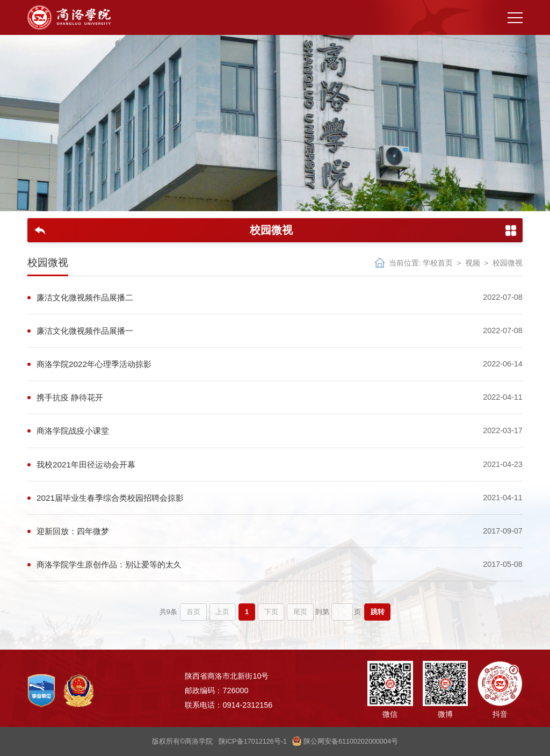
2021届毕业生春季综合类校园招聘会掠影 (110, 498)
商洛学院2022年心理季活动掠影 (94, 364)
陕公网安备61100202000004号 (345, 741)
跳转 (378, 612)
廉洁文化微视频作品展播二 (85, 297)
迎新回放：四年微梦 (73, 531)
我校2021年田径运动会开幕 (86, 465)
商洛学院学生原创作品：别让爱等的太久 (109, 564)
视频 (473, 263)
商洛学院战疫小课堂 (73, 431)
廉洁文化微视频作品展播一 (85, 331)
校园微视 (508, 263)
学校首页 (438, 263)
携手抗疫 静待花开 (70, 397)
